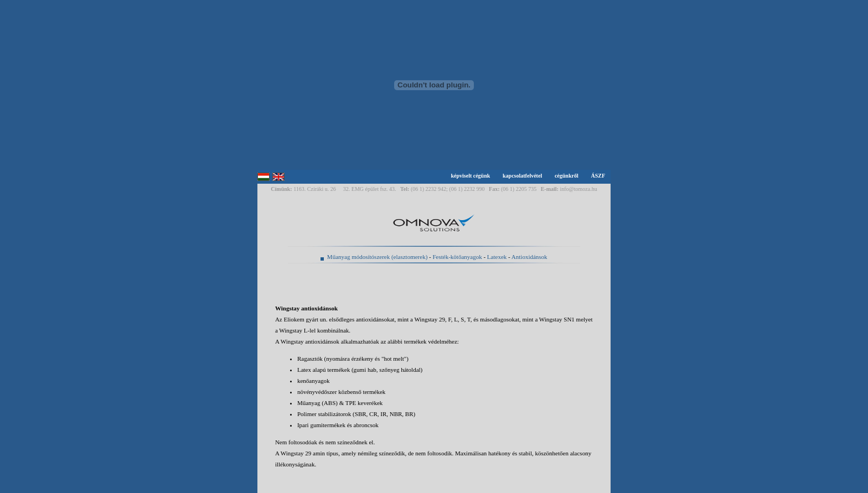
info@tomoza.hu (578, 189)
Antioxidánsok (529, 257)
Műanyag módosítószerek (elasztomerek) (377, 257)
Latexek (497, 257)
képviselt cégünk (470, 176)
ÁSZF (598, 176)
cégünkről (567, 176)
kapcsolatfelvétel (522, 176)
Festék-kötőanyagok (457, 257)
